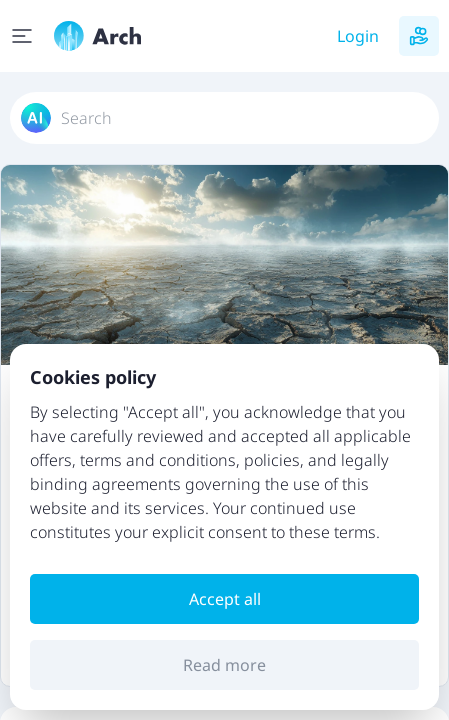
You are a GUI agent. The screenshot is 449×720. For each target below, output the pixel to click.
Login (358, 36)
